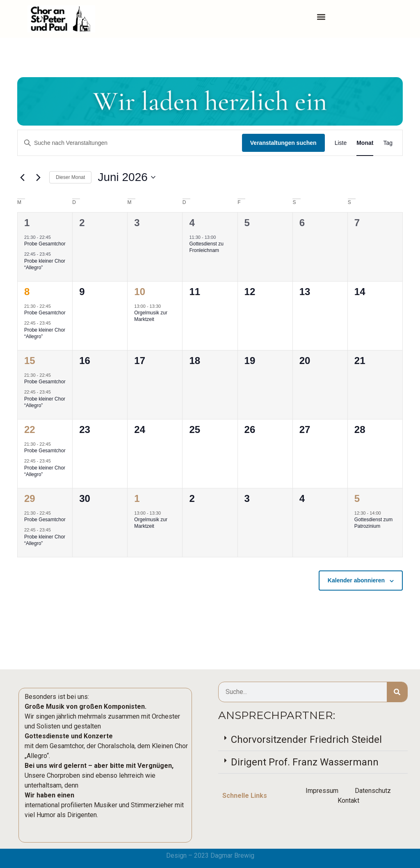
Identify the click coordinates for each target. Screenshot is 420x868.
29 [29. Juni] (30, 498)
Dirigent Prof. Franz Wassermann (305, 762)
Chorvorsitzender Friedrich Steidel (306, 740)
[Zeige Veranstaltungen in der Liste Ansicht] (341, 143)
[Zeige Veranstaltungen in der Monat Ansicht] (365, 143)
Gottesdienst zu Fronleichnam (206, 247)
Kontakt (348, 800)
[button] (321, 17)
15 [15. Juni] (30, 361)
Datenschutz (373, 791)
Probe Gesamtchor (45, 244)
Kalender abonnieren (356, 580)
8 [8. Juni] (27, 292)
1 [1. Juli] (137, 498)
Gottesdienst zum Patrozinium (373, 523)
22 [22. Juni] (30, 429)
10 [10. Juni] (140, 292)
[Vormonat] (22, 177)
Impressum (322, 791)
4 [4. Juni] (192, 223)
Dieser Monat (70, 177)
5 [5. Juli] (357, 498)
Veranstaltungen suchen (283, 143)
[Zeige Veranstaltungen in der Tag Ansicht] (388, 143)
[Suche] (397, 692)
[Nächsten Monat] (38, 177)
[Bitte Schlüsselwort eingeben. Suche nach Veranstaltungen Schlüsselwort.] (130, 143)
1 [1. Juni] (27, 223)
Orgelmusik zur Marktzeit (151, 316)
